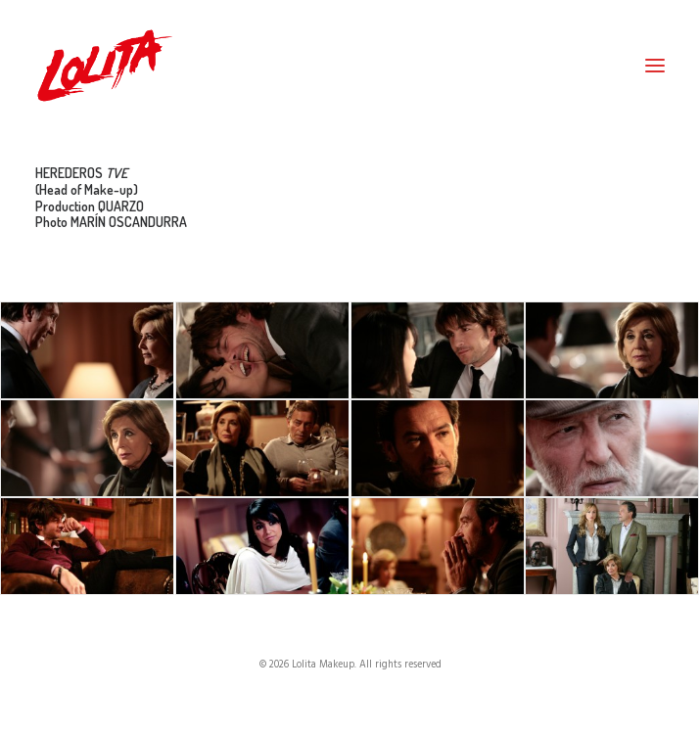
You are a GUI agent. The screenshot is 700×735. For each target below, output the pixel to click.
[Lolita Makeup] (105, 66)
